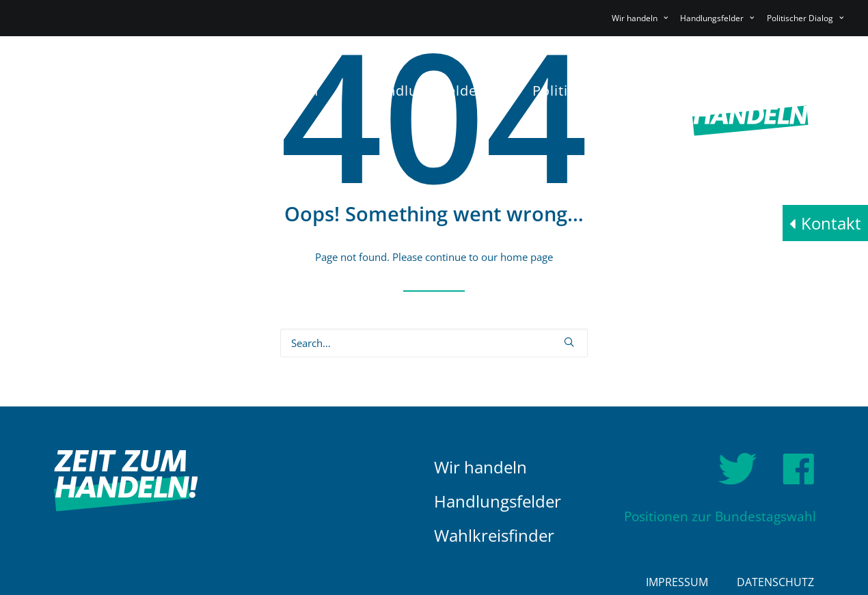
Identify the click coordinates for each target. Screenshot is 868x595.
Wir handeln (480, 467)
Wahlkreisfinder (494, 535)
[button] (569, 342)
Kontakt (831, 223)
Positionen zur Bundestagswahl (720, 517)
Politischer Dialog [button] (805, 18)
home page (527, 257)
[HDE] (126, 107)
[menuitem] (642, 18)
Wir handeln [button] (640, 18)
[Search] (434, 343)
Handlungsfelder (498, 501)
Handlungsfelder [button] (717, 18)
